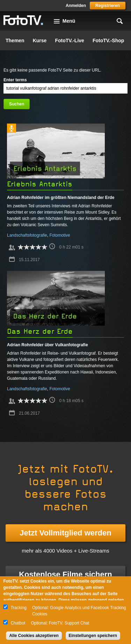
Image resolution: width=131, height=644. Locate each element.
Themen (15, 40)
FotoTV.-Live (70, 40)
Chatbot (18, 623)
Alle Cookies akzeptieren (34, 636)
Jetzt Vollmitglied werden (65, 533)
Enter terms (15, 80)
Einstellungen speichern (93, 636)
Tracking (19, 608)
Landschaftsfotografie (27, 235)
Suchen (17, 104)
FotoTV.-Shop (108, 40)
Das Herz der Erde (40, 331)
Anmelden (76, 6)
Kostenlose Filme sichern (65, 574)
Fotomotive (60, 235)
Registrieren (108, 6)
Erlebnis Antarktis (40, 184)
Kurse (40, 40)
